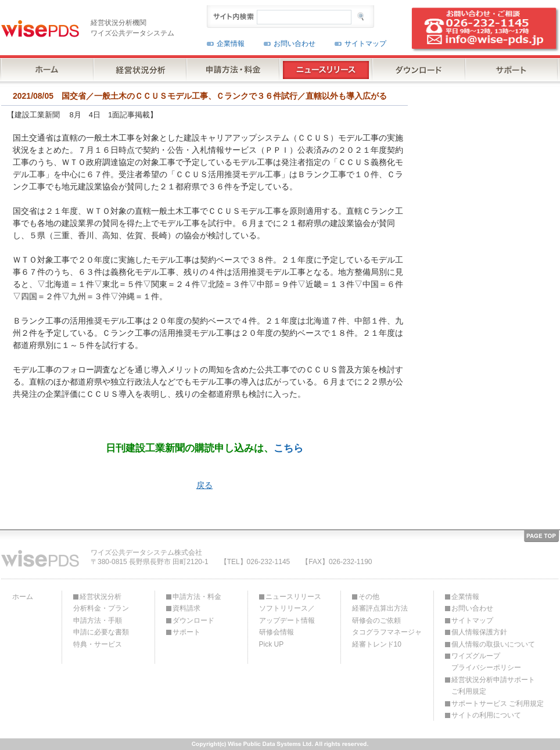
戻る (204, 485)
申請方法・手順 (98, 620)
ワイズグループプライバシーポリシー (486, 662)
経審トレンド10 (377, 644)
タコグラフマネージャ (387, 632)
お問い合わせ (295, 44)
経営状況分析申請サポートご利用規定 (493, 686)
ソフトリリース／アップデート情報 (287, 614)
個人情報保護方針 (479, 632)
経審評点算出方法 (380, 608)
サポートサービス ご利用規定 (498, 704)
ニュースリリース (293, 597)
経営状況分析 (100, 597)
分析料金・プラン (101, 608)
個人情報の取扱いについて (493, 644)
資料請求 (186, 608)
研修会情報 (277, 632)
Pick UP (272, 644)
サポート (186, 632)
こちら (288, 448)
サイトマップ (365, 44)
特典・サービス (98, 644)
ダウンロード (193, 620)
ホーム (23, 597)
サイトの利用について (486, 715)
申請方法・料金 (197, 597)
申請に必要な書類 (101, 632)
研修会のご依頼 (376, 620)
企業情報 (231, 44)
